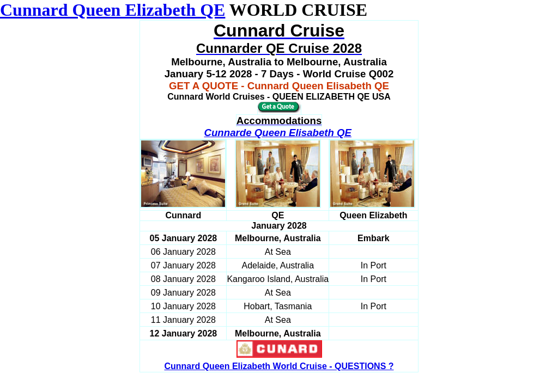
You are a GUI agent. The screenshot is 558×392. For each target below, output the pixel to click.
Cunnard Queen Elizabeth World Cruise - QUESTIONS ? (279, 366)
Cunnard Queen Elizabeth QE (113, 10)
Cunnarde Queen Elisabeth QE (278, 133)
